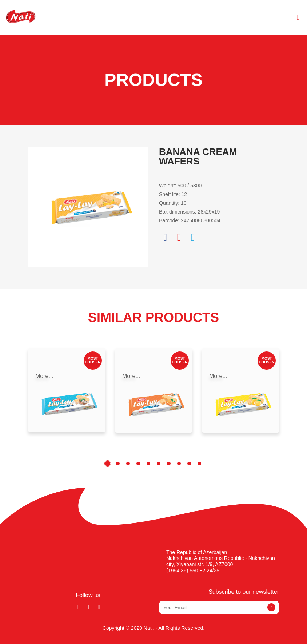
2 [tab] (118, 464)
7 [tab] (169, 464)
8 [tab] (179, 464)
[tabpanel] (67, 390)
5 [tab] (148, 464)
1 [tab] (108, 464)
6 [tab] (159, 464)
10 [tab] (199, 464)
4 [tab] (138, 464)
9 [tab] (189, 464)
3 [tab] (128, 464)
